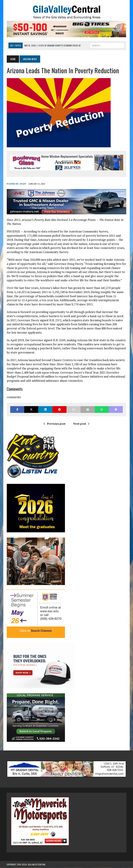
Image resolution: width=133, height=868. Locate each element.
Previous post (55, 424)
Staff (23, 184)
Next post (81, 424)
